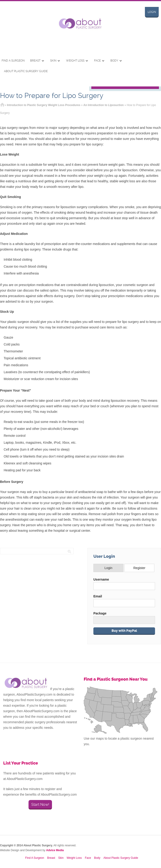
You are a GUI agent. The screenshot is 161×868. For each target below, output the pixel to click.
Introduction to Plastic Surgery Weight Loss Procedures (44, 105)
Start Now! (40, 805)
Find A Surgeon (13, 61)
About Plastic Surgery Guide (26, 71)
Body (114, 61)
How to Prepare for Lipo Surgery (52, 96)
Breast (35, 61)
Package (100, 613)
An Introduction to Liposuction (104, 105)
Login (152, 12)
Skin (53, 61)
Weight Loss (75, 61)
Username (101, 579)
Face (97, 61)
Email (98, 596)
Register (139, 568)
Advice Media (55, 850)
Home (2, 105)
